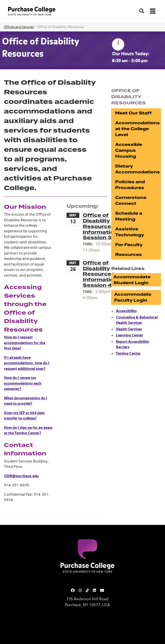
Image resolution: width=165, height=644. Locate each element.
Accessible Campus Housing (129, 150)
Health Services (129, 329)
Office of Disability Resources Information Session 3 (100, 226)
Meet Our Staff (133, 113)
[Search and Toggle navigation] (148, 11)
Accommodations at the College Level (137, 129)
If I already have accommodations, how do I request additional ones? (27, 363)
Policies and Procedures (130, 185)
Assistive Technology (130, 232)
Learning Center (130, 335)
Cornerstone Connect (131, 201)
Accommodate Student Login (132, 280)
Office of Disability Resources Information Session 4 (100, 274)
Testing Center (128, 354)
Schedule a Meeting (129, 216)
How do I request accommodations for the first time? (25, 343)
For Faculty (129, 245)
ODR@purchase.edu (21, 476)
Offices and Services (19, 27)
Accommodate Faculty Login (133, 297)
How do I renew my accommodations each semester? (23, 383)
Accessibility (126, 311)
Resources (129, 255)
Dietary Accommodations (137, 169)
